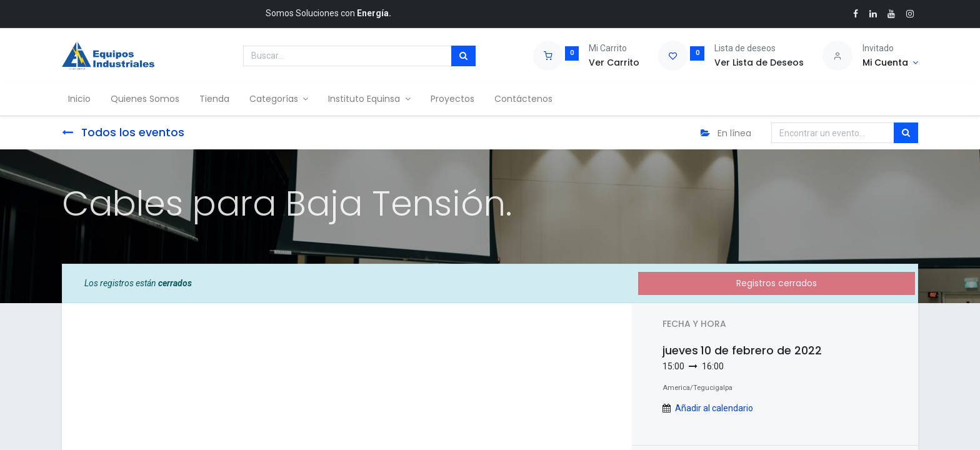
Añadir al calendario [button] (714, 408)
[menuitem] (83, 99)
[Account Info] (890, 63)
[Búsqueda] (463, 56)
